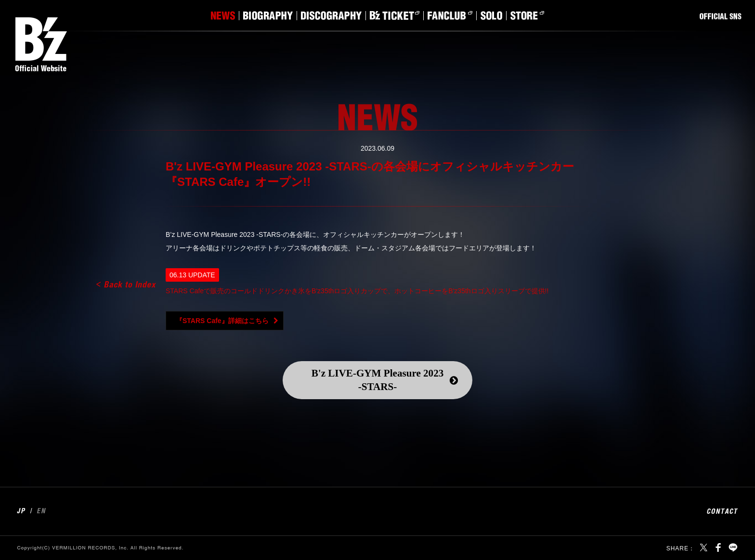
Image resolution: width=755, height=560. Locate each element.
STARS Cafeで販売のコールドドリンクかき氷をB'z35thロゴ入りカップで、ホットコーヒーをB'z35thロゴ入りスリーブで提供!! (357, 291)
